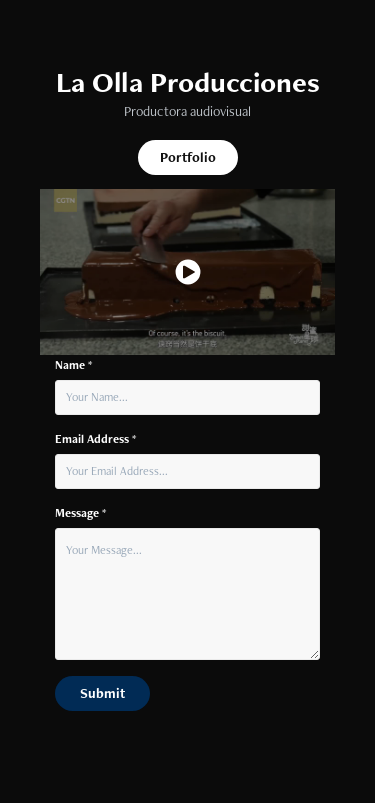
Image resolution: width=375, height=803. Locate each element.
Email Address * (95, 439)
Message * (80, 513)
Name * (73, 365)
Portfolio (188, 157)
